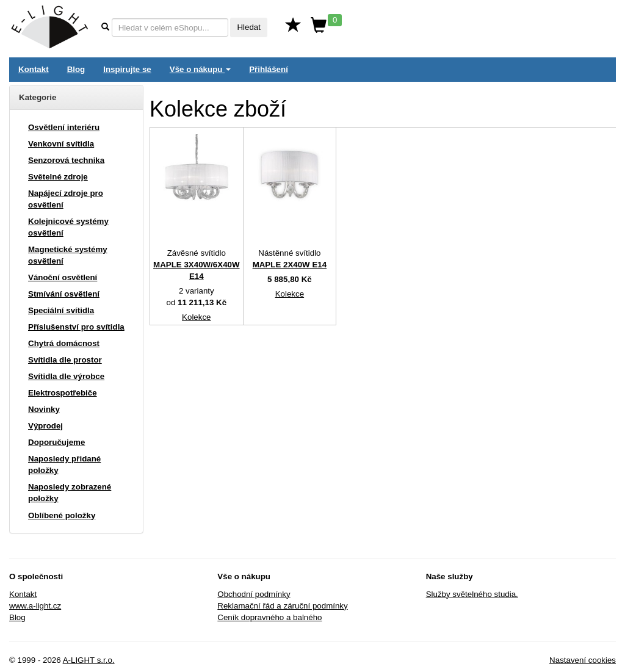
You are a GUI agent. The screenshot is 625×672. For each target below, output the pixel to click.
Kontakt (34, 69)
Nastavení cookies (583, 660)
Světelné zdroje (58, 177)
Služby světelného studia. (472, 594)
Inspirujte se (127, 69)
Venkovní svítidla (61, 144)
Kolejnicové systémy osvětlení (68, 227)
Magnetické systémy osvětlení (68, 255)
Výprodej (45, 426)
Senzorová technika (66, 160)
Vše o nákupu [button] (200, 69)
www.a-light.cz (35, 606)
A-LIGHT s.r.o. (89, 660)
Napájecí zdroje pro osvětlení (66, 199)
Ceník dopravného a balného (269, 617)
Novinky (44, 409)
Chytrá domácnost (64, 343)
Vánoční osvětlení (63, 277)
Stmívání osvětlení (64, 294)
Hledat (249, 27)
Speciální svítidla (61, 310)
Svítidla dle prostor (65, 360)
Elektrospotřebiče (63, 393)
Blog (76, 69)
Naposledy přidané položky (64, 464)
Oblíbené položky (62, 515)
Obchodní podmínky (254, 594)
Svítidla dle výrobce (66, 376)
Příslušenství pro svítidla (76, 327)
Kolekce (196, 317)
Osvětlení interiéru (64, 127)
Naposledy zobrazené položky (70, 493)
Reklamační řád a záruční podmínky (282, 606)
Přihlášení (269, 69)
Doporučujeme (56, 442)
